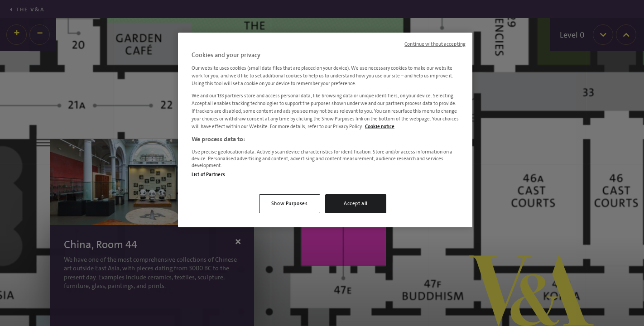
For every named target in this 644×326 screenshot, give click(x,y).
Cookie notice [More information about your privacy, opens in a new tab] (380, 127)
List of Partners (208, 175)
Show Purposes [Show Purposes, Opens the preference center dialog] (289, 204)
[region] (325, 130)
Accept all (356, 204)
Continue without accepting (435, 44)
